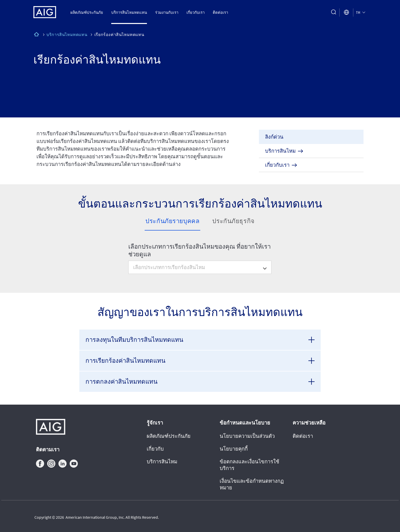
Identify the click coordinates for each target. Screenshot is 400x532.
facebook (40, 464)
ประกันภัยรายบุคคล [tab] (172, 221)
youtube (74, 464)
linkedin (62, 464)
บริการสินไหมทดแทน (129, 12)
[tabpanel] (200, 256)
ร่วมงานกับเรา (167, 12)
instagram (51, 464)
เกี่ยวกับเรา (196, 12)
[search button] (334, 12)
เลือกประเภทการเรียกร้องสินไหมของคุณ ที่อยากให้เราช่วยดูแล (199, 250)
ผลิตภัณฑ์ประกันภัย (87, 12)
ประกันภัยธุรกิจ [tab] (233, 221)
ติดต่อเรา (220, 12)
